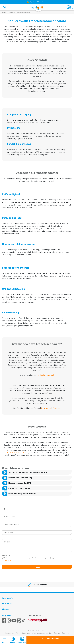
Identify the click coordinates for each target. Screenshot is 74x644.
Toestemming (7, 555)
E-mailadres (10, 517)
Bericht (5, 538)
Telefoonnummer (12, 525)
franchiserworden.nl (16, 453)
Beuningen (46, 408)
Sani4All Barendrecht (46, 375)
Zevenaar (57, 408)
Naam (7, 509)
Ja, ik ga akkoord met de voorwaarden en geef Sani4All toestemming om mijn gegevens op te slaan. (36, 559)
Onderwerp (10, 532)
